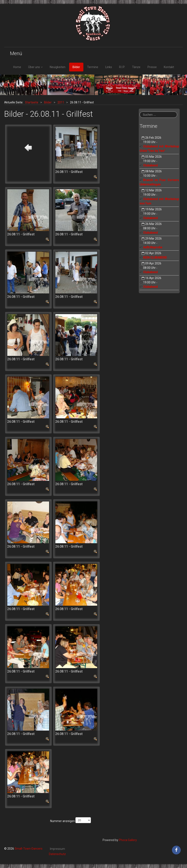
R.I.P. (122, 67)
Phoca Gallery (128, 840)
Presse (152, 67)
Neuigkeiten (58, 67)
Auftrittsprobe (153, 247)
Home (17, 67)
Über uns (34, 67)
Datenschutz (57, 854)
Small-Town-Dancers (29, 849)
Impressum (57, 849)
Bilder (76, 67)
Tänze (136, 67)
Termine (93, 67)
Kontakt (169, 67)
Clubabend (150, 165)
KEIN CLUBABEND (155, 258)
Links (109, 67)
